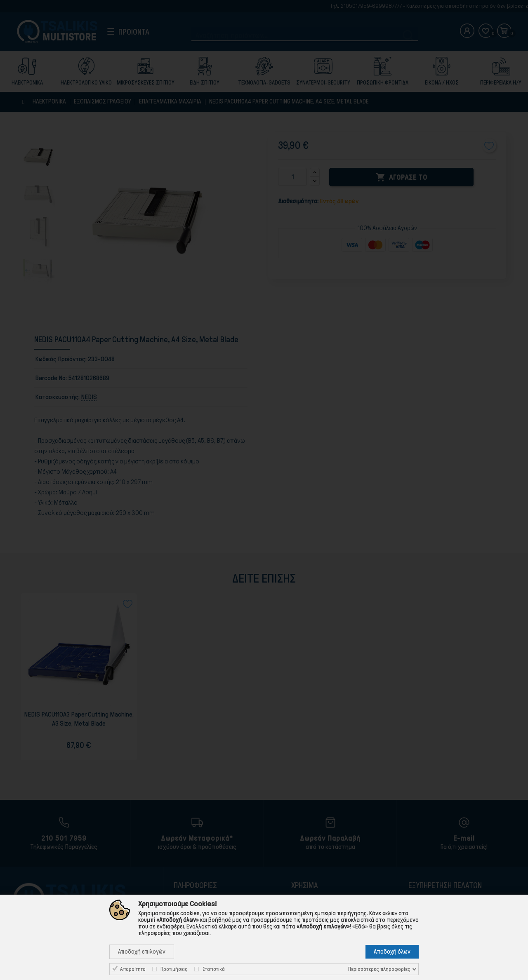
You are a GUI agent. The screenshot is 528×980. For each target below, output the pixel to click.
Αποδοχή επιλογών (142, 952)
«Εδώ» (360, 926)
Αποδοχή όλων (392, 952)
